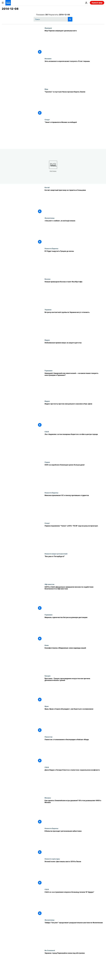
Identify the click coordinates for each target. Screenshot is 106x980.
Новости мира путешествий (56, 554)
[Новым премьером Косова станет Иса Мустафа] (74, 293)
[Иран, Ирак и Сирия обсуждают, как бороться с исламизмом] (74, 721)
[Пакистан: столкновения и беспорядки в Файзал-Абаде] (74, 751)
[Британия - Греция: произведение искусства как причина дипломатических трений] (74, 690)
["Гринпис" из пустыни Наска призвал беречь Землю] (74, 103)
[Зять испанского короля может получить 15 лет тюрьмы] (74, 73)
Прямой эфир (97, 3)
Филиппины (50, 218)
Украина (48, 310)
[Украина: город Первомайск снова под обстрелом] (74, 965)
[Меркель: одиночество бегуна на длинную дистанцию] (74, 629)
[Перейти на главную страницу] (8, 3)
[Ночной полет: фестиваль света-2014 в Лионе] (74, 873)
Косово (48, 279)
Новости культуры (52, 859)
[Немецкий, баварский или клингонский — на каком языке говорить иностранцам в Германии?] (74, 385)
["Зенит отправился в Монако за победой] (74, 134)
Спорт (47, 120)
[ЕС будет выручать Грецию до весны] (74, 263)
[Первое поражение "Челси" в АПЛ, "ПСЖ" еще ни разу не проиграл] (74, 537)
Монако (48, 798)
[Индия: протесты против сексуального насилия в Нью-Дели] (74, 415)
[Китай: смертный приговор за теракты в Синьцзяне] (74, 202)
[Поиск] (53, 19)
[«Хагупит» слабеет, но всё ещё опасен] (74, 232)
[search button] (70, 19)
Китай (47, 187)
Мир (46, 89)
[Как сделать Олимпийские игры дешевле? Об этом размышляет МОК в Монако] (74, 812)
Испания (48, 59)
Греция (47, 676)
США (47, 432)
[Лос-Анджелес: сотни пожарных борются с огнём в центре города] (74, 446)
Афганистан (49, 584)
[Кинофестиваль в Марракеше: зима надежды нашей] (74, 660)
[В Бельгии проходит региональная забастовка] (74, 843)
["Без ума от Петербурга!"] (74, 568)
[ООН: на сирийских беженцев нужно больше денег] (74, 476)
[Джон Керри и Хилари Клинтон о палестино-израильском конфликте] (74, 782)
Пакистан (48, 737)
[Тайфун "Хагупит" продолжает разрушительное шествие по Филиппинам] (74, 934)
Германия (48, 371)
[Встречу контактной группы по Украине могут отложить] (74, 324)
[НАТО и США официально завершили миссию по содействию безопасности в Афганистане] (74, 599)
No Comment (50, 950)
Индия (47, 340)
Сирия (47, 462)
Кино (47, 645)
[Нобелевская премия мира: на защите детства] (74, 354)
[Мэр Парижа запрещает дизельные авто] (74, 42)
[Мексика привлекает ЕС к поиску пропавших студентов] (74, 507)
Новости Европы (51, 248)
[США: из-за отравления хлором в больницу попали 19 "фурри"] (74, 904)
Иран (47, 706)
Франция (48, 28)
